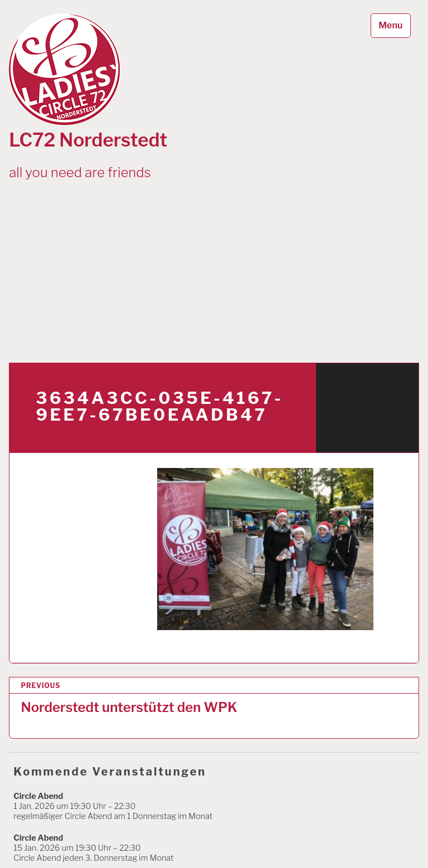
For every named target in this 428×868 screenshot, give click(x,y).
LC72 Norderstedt (88, 140)
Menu (390, 25)
